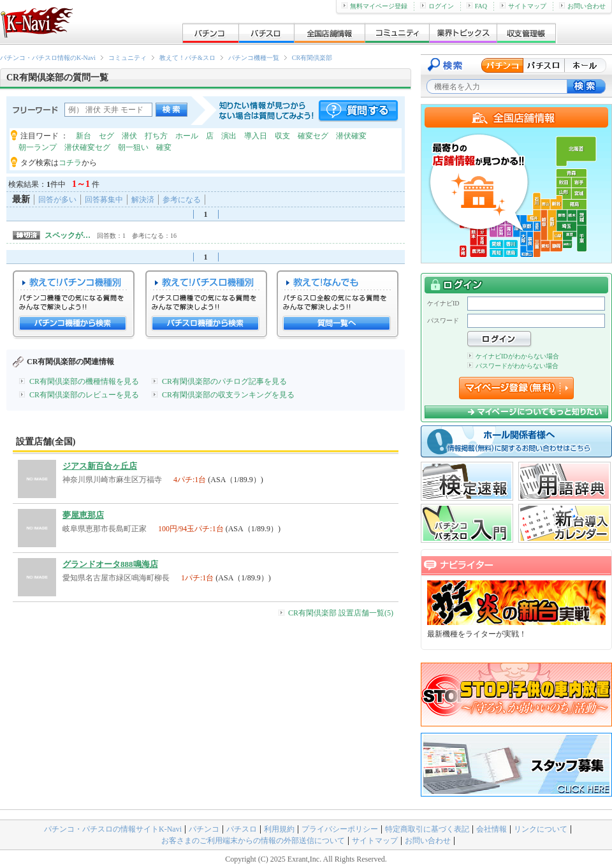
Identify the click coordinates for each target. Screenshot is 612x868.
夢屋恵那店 (83, 515)
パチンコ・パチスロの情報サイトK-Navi (113, 829)
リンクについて (541, 829)
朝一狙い (133, 147)
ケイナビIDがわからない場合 (513, 356)
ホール (187, 136)
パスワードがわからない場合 (513, 366)
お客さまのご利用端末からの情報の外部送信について (253, 841)
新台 (84, 136)
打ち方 (156, 136)
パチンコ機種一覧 (254, 58)
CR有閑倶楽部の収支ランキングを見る (228, 395)
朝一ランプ (38, 147)
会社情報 (492, 829)
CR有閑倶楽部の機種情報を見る (84, 381)
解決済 (143, 200)
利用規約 (279, 829)
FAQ (477, 6)
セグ (106, 136)
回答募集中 (104, 200)
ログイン (437, 6)
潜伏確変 (351, 136)
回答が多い (57, 200)
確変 (164, 147)
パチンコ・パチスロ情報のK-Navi (48, 58)
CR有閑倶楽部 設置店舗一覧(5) (341, 613)
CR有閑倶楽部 (312, 58)
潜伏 (129, 136)
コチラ (70, 163)
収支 (282, 136)
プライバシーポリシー (340, 829)
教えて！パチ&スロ (187, 58)
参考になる (182, 200)
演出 (229, 136)
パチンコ (204, 829)
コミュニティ (127, 58)
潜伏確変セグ (87, 147)
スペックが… (68, 235)
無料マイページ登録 (375, 6)
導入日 (256, 136)
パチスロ (242, 829)
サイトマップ (523, 6)
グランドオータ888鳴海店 (110, 564)
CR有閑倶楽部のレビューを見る (84, 395)
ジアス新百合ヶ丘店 (100, 466)
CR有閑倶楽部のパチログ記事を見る (224, 381)
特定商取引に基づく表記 (427, 829)
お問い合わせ (582, 6)
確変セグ (313, 136)
